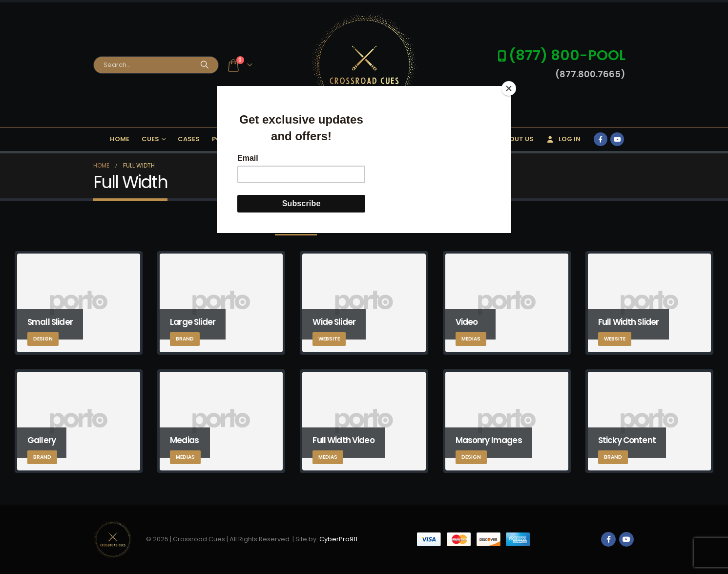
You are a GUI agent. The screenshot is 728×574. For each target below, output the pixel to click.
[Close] (509, 88)
